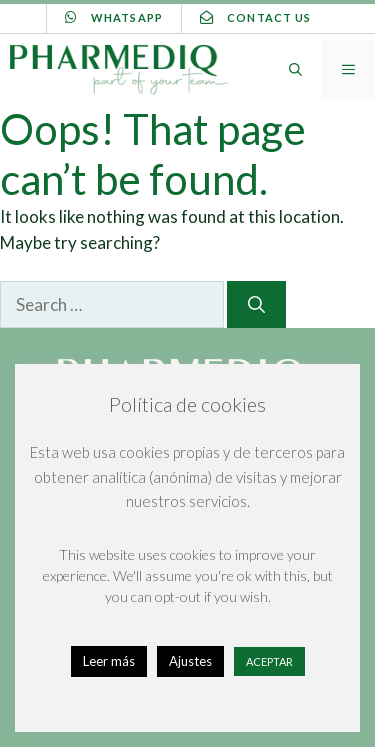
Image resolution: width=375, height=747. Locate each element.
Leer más (109, 661)
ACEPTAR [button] (269, 661)
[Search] (256, 305)
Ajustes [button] (190, 661)
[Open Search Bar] (295, 70)
